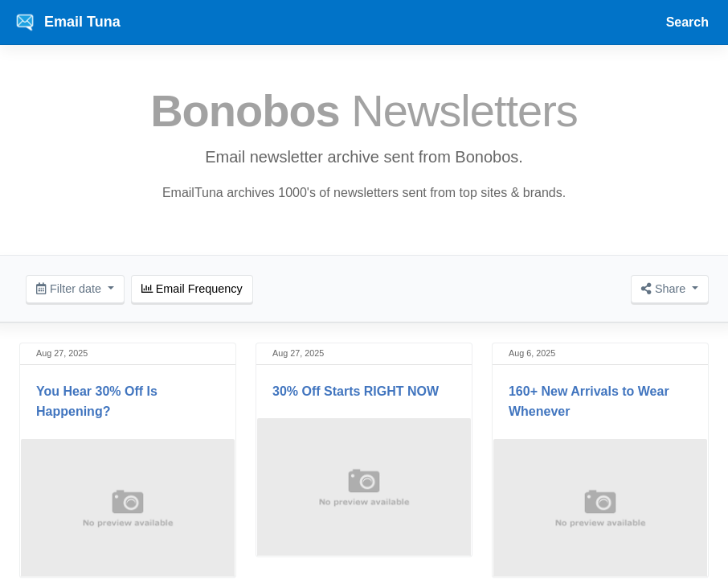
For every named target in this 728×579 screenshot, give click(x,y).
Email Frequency (192, 289)
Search (687, 22)
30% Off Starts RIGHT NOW (356, 391)
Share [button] (665, 289)
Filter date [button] (70, 289)
